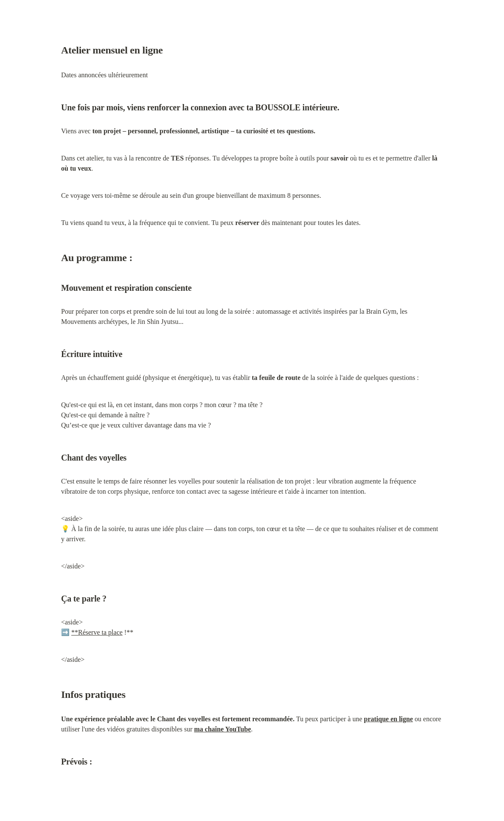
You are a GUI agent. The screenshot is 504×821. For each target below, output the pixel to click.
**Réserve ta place (97, 632)
